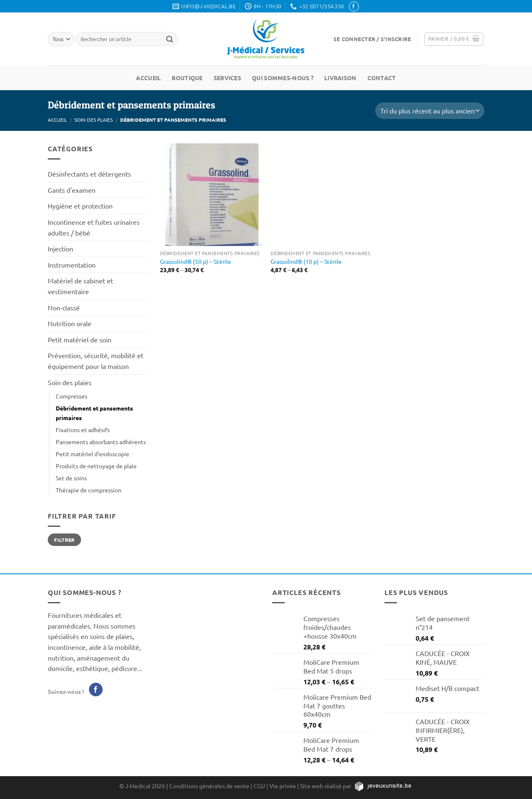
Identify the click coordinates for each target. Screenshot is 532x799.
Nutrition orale (70, 323)
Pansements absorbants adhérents (101, 442)
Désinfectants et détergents (89, 174)
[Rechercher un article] (170, 39)
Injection (60, 248)
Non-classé (64, 307)
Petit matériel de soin (80, 339)
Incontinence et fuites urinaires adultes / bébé (94, 227)
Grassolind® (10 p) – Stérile (306, 261)
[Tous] (61, 39)
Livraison (340, 78)
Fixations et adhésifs (83, 430)
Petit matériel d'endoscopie (92, 454)
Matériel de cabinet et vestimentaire (80, 286)
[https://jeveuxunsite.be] (383, 786)
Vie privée (283, 786)
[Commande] (430, 111)
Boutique (187, 78)
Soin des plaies (94, 120)
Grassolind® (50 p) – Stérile (196, 261)
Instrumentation (72, 265)
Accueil (148, 78)
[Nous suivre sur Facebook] (354, 6)
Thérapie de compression (89, 490)
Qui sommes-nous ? (283, 78)
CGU (259, 786)
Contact (382, 78)
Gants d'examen (72, 190)
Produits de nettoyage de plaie (96, 466)
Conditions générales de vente (209, 786)
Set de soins (71, 478)
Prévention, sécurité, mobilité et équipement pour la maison (96, 361)
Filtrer (64, 540)
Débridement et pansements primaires (94, 413)
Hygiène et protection (80, 206)
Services (227, 78)
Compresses (71, 396)
